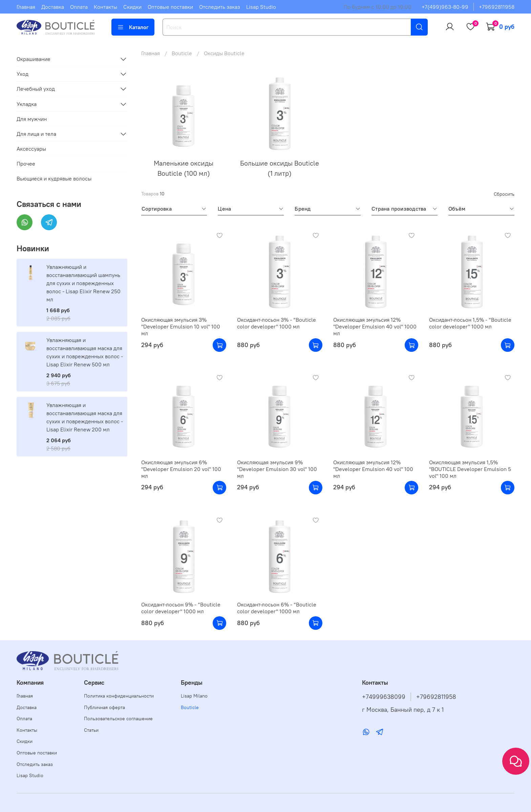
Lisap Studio (261, 7)
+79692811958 (497, 7)
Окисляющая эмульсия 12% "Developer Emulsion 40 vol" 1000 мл (375, 326)
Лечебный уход (36, 89)
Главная (26, 7)
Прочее (26, 164)
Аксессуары (31, 149)
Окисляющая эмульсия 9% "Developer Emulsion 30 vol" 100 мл (277, 469)
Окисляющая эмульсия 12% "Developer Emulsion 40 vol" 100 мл (373, 469)
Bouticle (182, 53)
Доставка (53, 7)
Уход (23, 74)
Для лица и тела (36, 134)
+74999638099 (384, 697)
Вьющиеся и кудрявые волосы (54, 178)
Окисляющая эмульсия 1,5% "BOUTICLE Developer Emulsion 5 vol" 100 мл (470, 469)
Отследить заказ (220, 7)
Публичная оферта (104, 707)
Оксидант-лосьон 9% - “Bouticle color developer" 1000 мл (181, 608)
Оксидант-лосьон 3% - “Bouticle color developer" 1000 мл (277, 323)
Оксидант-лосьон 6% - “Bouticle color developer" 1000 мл (277, 608)
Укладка (27, 104)
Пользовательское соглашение (118, 719)
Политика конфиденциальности (119, 696)
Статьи (91, 730)
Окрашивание (34, 59)
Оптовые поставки (170, 7)
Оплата (79, 7)
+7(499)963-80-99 (445, 7)
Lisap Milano (194, 696)
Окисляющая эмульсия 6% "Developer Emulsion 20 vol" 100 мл (181, 469)
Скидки (132, 7)
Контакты (105, 7)
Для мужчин (32, 119)
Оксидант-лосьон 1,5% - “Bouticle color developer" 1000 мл (470, 323)
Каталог (133, 27)
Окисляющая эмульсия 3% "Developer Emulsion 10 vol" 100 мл (181, 326)
